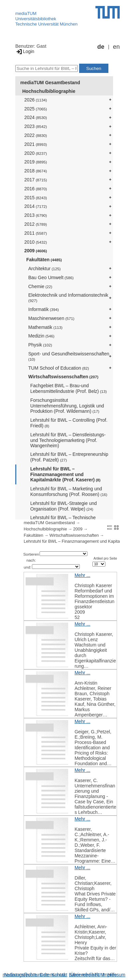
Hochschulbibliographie (49, 91)
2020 (36, 153)
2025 (36, 109)
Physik (40, 345)
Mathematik (45, 327)
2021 (36, 144)
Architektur (44, 269)
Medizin (41, 336)
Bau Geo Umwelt (51, 277)
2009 (36, 251)
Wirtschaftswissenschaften (63, 377)
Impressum (114, 975)
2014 (36, 206)
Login (25, 51)
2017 (36, 180)
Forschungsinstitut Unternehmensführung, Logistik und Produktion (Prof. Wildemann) (67, 406)
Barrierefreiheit (84, 975)
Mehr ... (82, 575)
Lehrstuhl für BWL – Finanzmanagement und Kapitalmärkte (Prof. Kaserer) (65, 474)
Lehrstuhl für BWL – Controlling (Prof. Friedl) (69, 423)
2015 (36, 198)
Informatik (44, 309)
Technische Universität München (46, 24)
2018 (36, 171)
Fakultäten (44, 260)
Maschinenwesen (51, 318)
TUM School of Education (59, 368)
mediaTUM (26, 13)
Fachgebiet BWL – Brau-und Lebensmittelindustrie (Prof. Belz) (68, 388)
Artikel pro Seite (105, 558)
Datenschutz (53, 975)
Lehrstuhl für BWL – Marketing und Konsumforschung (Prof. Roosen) (69, 491)
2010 (36, 242)
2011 (36, 233)
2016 (36, 189)
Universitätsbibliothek (36, 19)
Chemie (40, 286)
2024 (36, 117)
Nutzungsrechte (21, 975)
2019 (36, 162)
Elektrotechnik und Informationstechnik (68, 298)
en (116, 47)
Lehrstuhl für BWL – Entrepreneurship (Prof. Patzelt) (69, 457)
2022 (36, 135)
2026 (36, 100)
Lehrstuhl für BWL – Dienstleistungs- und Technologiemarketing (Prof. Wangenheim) (68, 440)
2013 (36, 215)
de (101, 47)
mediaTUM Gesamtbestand (50, 83)
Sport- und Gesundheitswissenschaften (69, 356)
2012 (36, 224)
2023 (36, 126)
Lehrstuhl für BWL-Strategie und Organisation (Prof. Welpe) (64, 506)
